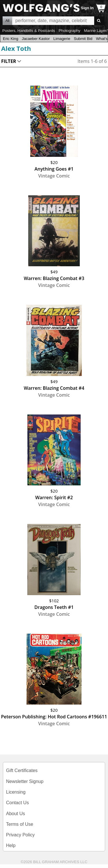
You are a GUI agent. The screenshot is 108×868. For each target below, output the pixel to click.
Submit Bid (83, 39)
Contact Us (17, 803)
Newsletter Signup (25, 781)
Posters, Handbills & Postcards (29, 31)
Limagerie (62, 39)
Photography (69, 31)
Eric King (11, 39)
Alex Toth (16, 48)
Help (11, 845)
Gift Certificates (22, 770)
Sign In (87, 8)
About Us (16, 814)
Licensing (16, 792)
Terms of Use (20, 824)
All (7, 21)
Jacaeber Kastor (36, 39)
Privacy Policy (20, 835)
